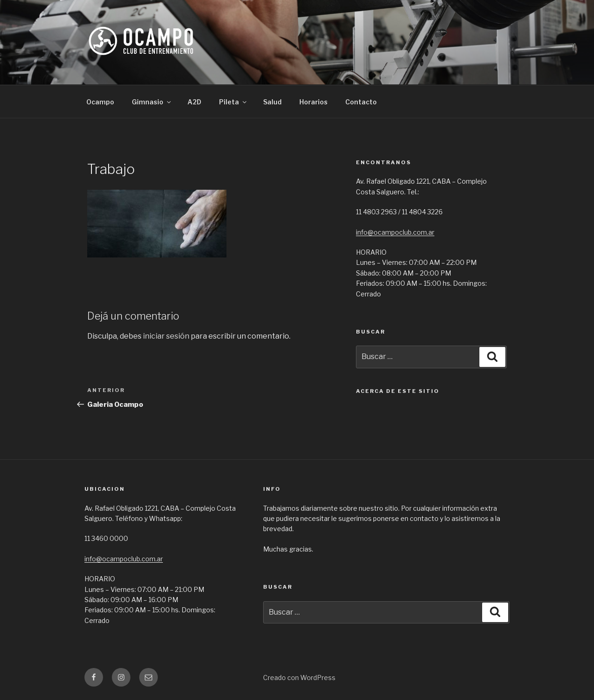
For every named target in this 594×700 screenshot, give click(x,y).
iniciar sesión (166, 336)
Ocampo (100, 102)
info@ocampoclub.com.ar (395, 232)
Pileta (233, 102)
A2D (194, 102)
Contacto (361, 102)
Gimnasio (152, 102)
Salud (272, 102)
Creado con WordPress (299, 678)
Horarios (313, 102)
